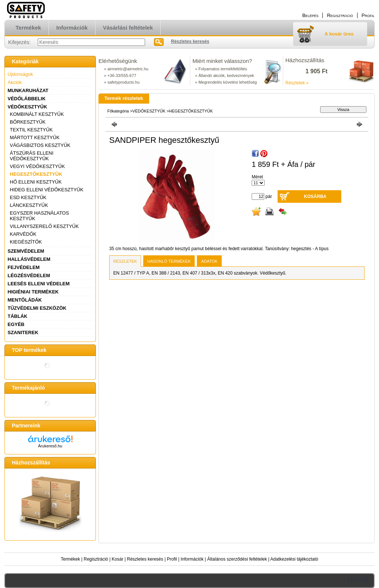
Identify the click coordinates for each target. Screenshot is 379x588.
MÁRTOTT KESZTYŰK (35, 137)
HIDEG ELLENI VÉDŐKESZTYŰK (47, 190)
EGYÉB (16, 324)
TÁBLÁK (18, 316)
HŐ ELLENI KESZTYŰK (36, 182)
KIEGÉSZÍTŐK (26, 242)
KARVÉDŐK (23, 234)
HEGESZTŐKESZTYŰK (36, 174)
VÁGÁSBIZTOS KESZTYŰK (40, 145)
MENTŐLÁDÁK (25, 300)
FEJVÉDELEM (24, 267)
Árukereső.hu (50, 446)
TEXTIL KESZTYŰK (31, 130)
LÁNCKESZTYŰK (29, 205)
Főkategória (118, 111)
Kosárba (315, 196)
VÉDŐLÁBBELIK (27, 99)
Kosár (118, 559)
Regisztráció (96, 559)
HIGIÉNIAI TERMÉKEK (33, 292)
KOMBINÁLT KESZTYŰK (37, 114)
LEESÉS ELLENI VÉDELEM (39, 284)
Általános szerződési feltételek (237, 559)
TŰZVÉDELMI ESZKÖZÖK (37, 308)
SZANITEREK (23, 332)
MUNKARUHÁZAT (28, 90)
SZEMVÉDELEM (26, 251)
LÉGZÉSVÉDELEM (29, 275)
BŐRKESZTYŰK (28, 122)
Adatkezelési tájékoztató (294, 559)
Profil (172, 559)
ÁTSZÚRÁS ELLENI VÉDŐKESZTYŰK (32, 156)
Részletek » (297, 83)
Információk (192, 559)
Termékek (70, 559)
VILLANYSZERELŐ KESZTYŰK (44, 226)
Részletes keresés (145, 559)
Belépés (311, 15)
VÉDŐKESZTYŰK (28, 107)
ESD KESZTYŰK (28, 197)
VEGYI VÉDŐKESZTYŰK (38, 166)
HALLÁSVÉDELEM (29, 259)
